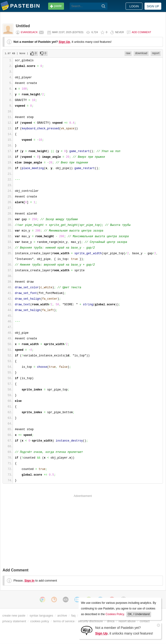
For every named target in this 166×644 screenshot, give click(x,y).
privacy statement (14, 621)
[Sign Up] (87, 630)
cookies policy (40, 621)
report (156, 53)
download (141, 53)
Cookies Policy (115, 614)
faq (73, 616)
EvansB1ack (29, 32)
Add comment (141, 32)
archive (62, 616)
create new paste (14, 616)
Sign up (153, 6)
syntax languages (41, 616)
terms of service (64, 621)
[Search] (104, 6)
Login (134, 6)
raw (128, 53)
